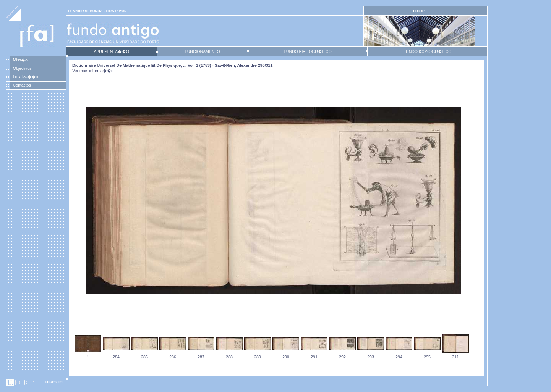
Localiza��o (26, 77)
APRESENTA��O (111, 52)
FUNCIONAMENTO (202, 52)
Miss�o (20, 60)
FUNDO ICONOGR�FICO (428, 52)
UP (419, 11)
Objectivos (22, 68)
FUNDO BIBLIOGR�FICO (307, 52)
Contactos (22, 85)
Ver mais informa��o (93, 71)
